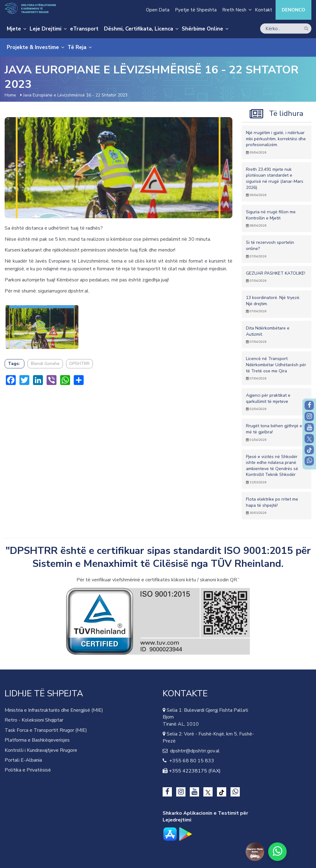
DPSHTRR (79, 364)
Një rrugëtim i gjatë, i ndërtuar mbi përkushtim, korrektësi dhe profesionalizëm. (276, 142)
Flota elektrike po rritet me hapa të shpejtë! (276, 506)
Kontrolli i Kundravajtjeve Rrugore (41, 750)
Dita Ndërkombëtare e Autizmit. (276, 335)
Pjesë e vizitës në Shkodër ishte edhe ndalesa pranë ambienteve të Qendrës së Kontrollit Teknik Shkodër (276, 469)
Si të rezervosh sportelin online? (276, 249)
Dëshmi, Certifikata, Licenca (139, 29)
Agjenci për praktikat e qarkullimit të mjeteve (276, 402)
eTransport (84, 29)
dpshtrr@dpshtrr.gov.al (194, 751)
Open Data (158, 10)
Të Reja (77, 47)
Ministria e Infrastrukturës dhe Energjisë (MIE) (54, 710)
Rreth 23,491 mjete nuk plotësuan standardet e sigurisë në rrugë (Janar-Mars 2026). (276, 182)
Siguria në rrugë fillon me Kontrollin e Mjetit (276, 218)
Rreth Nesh (234, 10)
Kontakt (264, 10)
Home (10, 95)
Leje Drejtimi (46, 29)
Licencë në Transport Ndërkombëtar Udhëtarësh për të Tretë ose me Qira (276, 368)
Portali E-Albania (23, 760)
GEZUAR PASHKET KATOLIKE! (276, 277)
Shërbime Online (202, 29)
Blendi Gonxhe (45, 364)
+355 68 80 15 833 (190, 761)
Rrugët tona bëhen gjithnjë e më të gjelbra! (276, 432)
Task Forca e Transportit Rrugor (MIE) (46, 730)
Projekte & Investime (33, 47)
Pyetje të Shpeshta (196, 10)
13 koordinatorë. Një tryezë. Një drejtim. (276, 304)
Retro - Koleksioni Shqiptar (34, 720)
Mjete (14, 29)
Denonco (293, 10)
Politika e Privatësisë (28, 770)
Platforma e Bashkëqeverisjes (37, 740)
